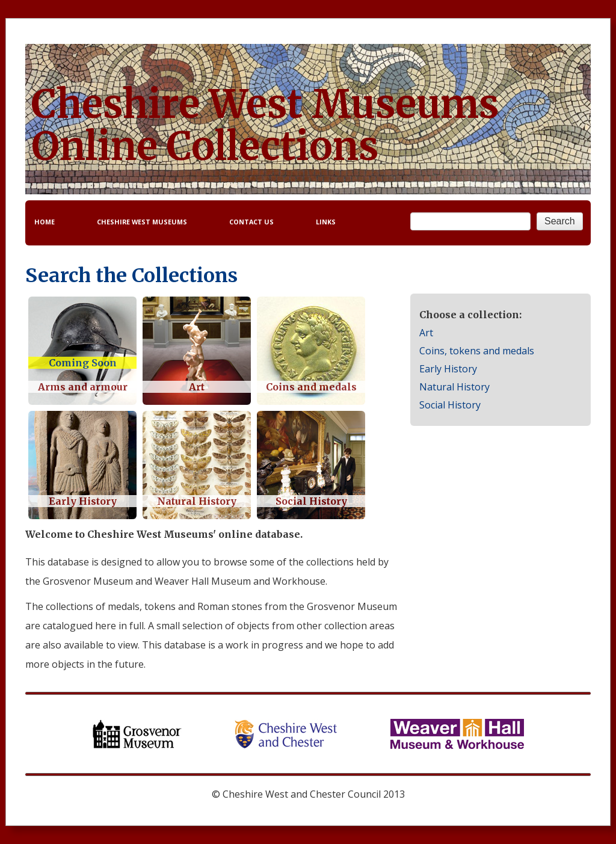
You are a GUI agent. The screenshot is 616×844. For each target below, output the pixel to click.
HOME (45, 222)
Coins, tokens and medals (477, 351)
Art (426, 333)
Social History (450, 405)
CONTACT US (251, 222)
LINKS (326, 222)
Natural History (454, 387)
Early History (448, 369)
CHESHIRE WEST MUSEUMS (142, 222)
